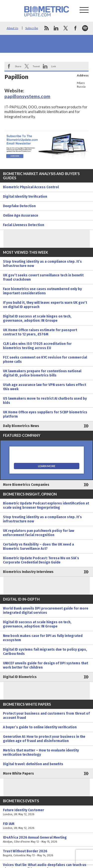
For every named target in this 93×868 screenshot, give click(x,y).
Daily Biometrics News (21, 426)
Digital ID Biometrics (20, 677)
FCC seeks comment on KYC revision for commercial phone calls (45, 360)
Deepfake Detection (19, 206)
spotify (85, 28)
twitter (66, 28)
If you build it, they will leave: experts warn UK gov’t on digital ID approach (45, 305)
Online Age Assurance (21, 216)
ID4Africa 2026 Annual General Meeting (46, 840)
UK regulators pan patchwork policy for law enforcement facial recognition (39, 533)
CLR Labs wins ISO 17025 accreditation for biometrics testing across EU (37, 346)
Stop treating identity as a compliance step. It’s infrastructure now (42, 264)
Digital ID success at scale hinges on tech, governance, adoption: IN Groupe (37, 318)
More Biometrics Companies (26, 485)
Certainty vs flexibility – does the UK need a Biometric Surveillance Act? (38, 547)
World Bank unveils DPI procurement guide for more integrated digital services (46, 611)
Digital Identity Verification (25, 197)
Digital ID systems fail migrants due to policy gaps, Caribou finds (45, 652)
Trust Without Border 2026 (46, 853)
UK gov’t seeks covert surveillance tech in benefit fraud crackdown (43, 277)
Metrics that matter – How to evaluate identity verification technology (41, 752)
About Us (13, 28)
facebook (75, 28)
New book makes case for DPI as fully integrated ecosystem (43, 638)
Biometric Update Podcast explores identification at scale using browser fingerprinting (46, 505)
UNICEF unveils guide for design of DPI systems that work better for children (46, 665)
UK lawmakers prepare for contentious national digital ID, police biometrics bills (42, 373)
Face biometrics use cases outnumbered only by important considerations (42, 291)
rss (46, 28)
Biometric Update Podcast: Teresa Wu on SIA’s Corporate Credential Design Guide (41, 560)
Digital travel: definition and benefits (33, 764)
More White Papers (18, 774)
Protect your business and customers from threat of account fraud (46, 716)
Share (18, 66)
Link (54, 66)
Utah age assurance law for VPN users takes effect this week (45, 387)
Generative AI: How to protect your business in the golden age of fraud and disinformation (44, 739)
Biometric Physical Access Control (31, 187)
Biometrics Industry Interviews (28, 572)
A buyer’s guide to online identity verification (40, 727)
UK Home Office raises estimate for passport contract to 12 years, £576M (40, 332)
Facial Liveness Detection (24, 225)
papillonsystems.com (27, 96)
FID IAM (46, 826)
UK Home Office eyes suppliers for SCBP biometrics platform (45, 414)
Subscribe (32, 28)
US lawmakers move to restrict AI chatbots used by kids (45, 401)
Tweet (36, 66)
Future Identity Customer (46, 812)
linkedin (56, 28)
